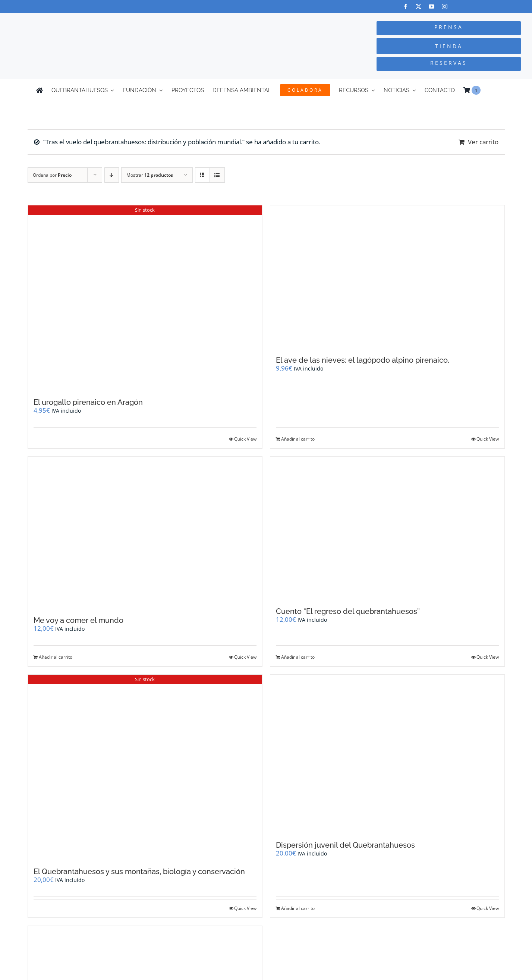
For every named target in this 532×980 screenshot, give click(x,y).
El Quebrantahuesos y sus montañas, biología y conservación (139, 872)
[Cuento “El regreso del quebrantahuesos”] (387, 528)
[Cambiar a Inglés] (492, 90)
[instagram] (445, 7)
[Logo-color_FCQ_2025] (100, 20)
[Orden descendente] (112, 175)
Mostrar (150, 175)
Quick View (245, 439)
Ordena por (52, 175)
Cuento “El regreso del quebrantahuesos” (348, 611)
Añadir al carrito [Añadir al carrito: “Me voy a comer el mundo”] (56, 657)
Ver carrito (483, 142)
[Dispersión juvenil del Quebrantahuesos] (387, 754)
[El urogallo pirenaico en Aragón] (145, 298)
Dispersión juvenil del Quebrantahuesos (345, 845)
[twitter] (418, 7)
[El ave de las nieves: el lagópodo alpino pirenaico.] (387, 277)
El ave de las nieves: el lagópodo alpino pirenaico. (363, 360)
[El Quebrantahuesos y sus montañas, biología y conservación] (145, 767)
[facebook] (405, 7)
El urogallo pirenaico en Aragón (88, 402)
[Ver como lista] (217, 175)
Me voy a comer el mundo (78, 620)
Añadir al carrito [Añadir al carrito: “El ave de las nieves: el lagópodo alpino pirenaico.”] (298, 439)
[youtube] (432, 7)
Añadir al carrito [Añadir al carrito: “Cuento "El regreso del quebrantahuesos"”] (298, 657)
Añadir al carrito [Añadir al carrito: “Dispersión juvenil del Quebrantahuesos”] (298, 908)
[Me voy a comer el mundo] (145, 532)
